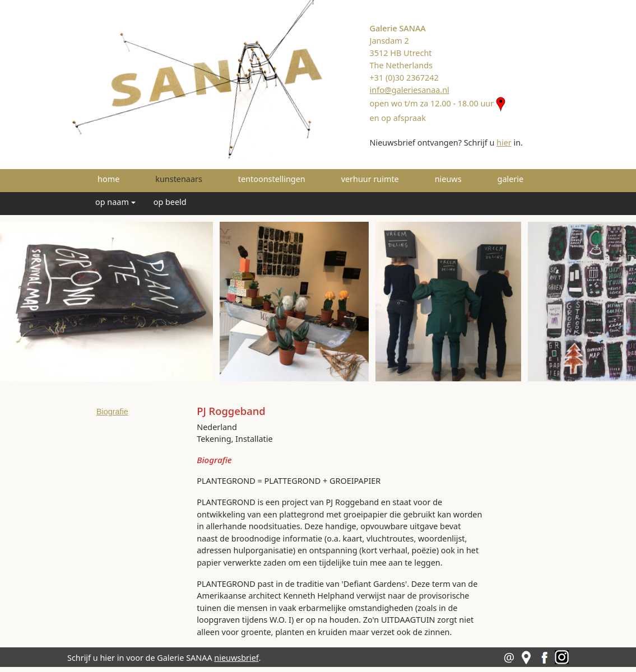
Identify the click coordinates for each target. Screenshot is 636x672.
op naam (112, 202)
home (108, 179)
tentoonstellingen (272, 179)
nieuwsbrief (236, 658)
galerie (511, 179)
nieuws (448, 179)
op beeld (170, 202)
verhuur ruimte (370, 179)
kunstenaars (194, 178)
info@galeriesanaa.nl (410, 90)
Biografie (112, 412)
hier (504, 143)
